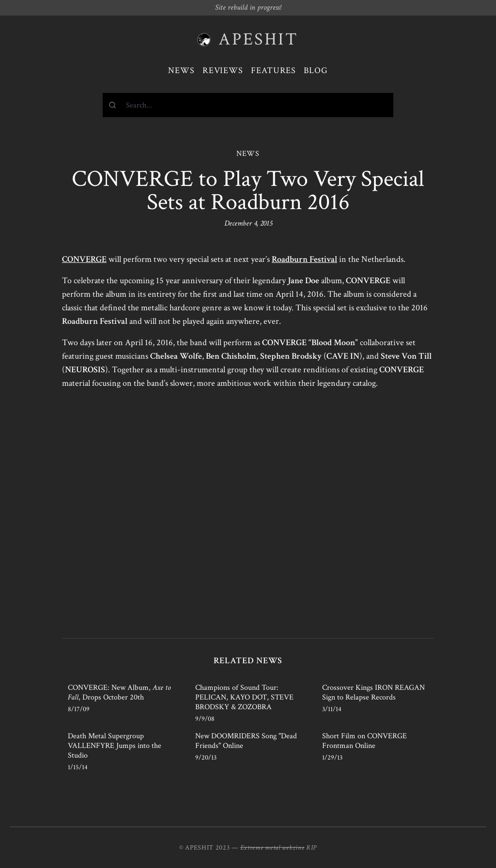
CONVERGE (84, 259)
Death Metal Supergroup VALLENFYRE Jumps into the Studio (115, 746)
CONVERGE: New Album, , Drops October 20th (119, 693)
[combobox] (248, 105)
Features (273, 70)
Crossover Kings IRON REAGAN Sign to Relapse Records (373, 693)
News (181, 70)
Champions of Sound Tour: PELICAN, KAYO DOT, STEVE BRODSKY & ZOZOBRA (244, 697)
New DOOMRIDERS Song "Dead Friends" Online (246, 741)
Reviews (223, 70)
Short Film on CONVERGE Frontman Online (364, 741)
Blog (316, 70)
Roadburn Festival (304, 259)
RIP (311, 848)
